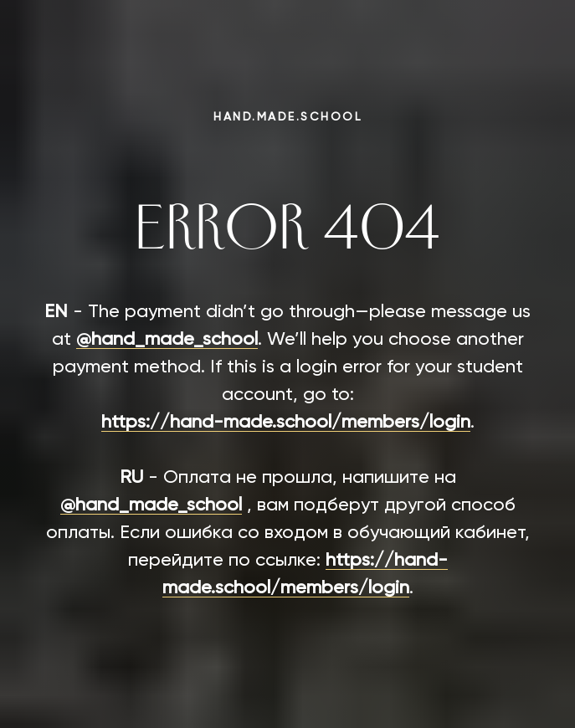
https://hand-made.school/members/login (286, 423)
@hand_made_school (167, 340)
